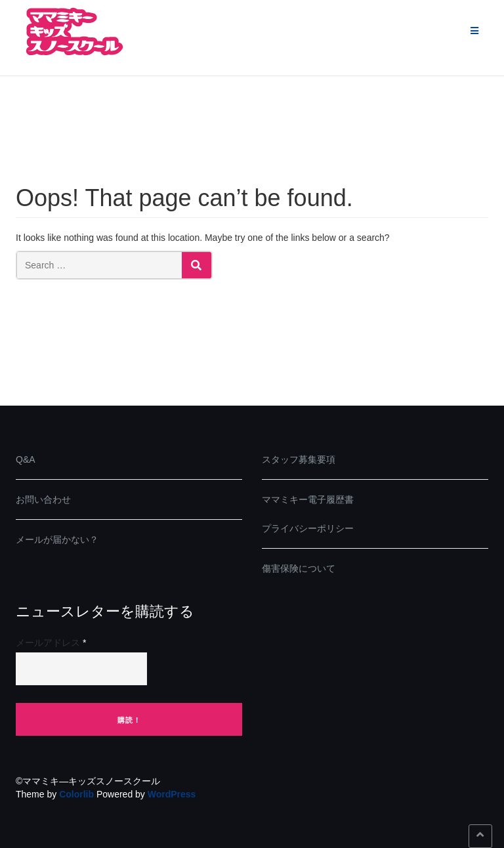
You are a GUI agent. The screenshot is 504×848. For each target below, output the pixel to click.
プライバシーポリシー (308, 528)
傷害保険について (299, 568)
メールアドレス (51, 643)
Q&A (26, 459)
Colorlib (76, 794)
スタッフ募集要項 (299, 459)
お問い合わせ (43, 499)
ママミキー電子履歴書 (308, 499)
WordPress (172, 794)
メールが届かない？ (57, 540)
